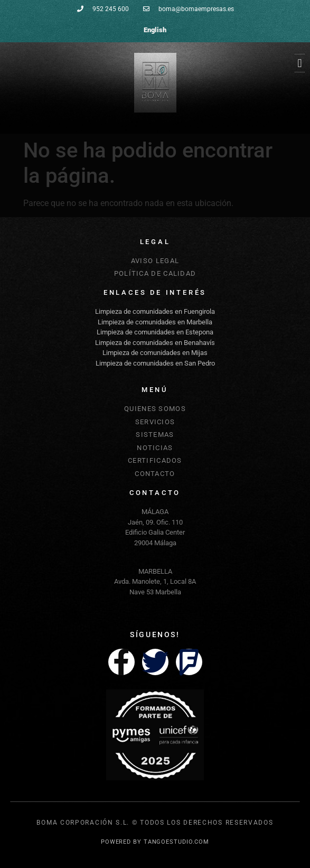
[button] (300, 63)
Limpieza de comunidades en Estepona (155, 332)
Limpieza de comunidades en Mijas (155, 353)
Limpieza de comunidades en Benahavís (155, 343)
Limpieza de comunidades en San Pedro (155, 363)
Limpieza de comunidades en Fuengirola (155, 311)
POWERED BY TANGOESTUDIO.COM (155, 842)
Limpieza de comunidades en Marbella (155, 322)
